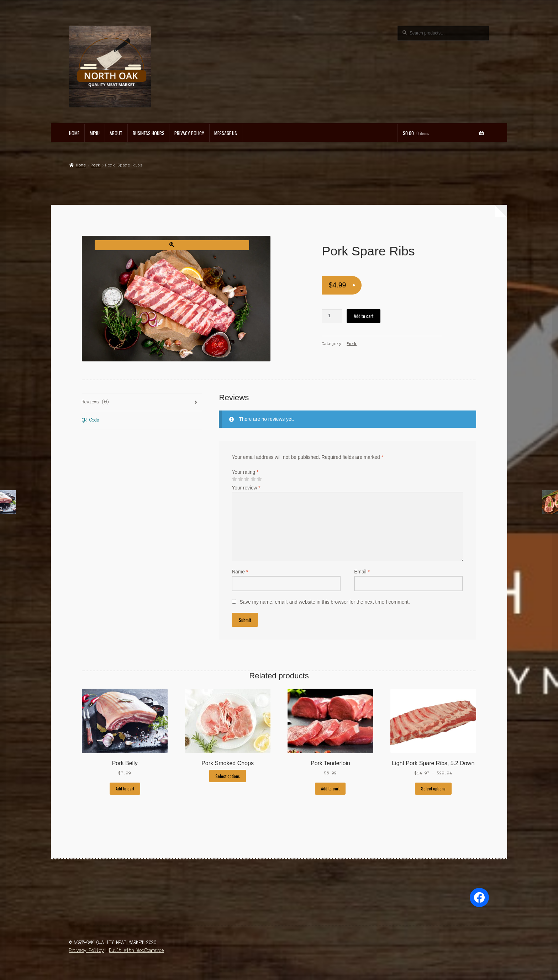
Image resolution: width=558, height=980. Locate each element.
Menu (95, 133)
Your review (246, 488)
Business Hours (149, 133)
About (116, 133)
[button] (172, 245)
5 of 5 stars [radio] (259, 479)
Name (240, 572)
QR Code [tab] (91, 420)
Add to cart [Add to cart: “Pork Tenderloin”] (330, 788)
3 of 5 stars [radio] (247, 479)
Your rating (245, 472)
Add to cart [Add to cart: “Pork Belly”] (125, 788)
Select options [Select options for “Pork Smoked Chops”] (228, 776)
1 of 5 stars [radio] (234, 479)
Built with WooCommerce (137, 950)
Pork (96, 165)
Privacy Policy (189, 133)
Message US (226, 133)
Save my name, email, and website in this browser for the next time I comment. (325, 602)
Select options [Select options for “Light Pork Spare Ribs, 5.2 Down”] (433, 788)
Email (362, 572)
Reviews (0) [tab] (96, 402)
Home (74, 133)
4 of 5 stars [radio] (253, 479)
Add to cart (364, 316)
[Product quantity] (332, 316)
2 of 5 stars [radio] (241, 479)
